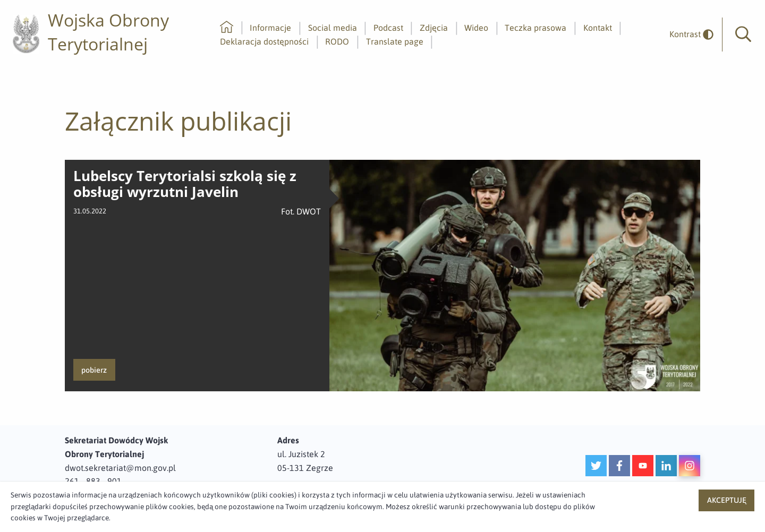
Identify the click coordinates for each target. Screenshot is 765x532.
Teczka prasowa (535, 28)
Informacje (270, 28)
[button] (743, 35)
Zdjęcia (434, 28)
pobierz (94, 370)
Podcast (388, 28)
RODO (337, 41)
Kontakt (598, 28)
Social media (333, 28)
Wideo (476, 28)
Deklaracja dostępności (264, 41)
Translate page (395, 41)
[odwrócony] (687, 34)
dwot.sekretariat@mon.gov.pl (120, 468)
